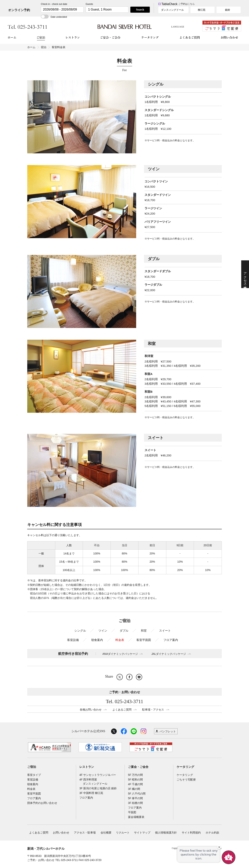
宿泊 (44, 47)
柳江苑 (202, 10)
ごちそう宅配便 (186, 780)
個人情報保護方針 (166, 833)
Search (140, 10)
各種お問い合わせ (91, 710)
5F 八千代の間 (137, 794)
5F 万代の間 (135, 775)
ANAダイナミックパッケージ (120, 654)
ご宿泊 (32, 767)
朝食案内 (97, 640)
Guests (89, 4)
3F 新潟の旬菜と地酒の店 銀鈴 (98, 788)
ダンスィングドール (172, 10)
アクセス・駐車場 (85, 833)
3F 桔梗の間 (135, 803)
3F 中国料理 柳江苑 (91, 793)
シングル (80, 631)
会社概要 (106, 833)
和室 (144, 631)
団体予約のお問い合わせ (42, 803)
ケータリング (185, 767)
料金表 (120, 640)
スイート (165, 631)
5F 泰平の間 (135, 798)
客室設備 (73, 640)
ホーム (31, 47)
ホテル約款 (212, 833)
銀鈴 (228, 10)
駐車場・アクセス (153, 710)
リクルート (123, 833)
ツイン (103, 631)
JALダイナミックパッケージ (169, 654)
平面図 (132, 812)
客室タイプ (34, 775)
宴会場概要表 (136, 817)
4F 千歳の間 (135, 784)
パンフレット (168, 731)
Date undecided (54, 17)
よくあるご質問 (122, 710)
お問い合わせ (61, 833)
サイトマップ (142, 833)
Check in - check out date (54, 4)
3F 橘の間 (134, 789)
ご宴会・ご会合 (138, 767)
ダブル (124, 631)
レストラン (87, 767)
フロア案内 (171, 640)
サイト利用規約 (191, 833)
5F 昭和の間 (135, 780)
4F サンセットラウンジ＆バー (98, 775)
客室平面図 (144, 640)
